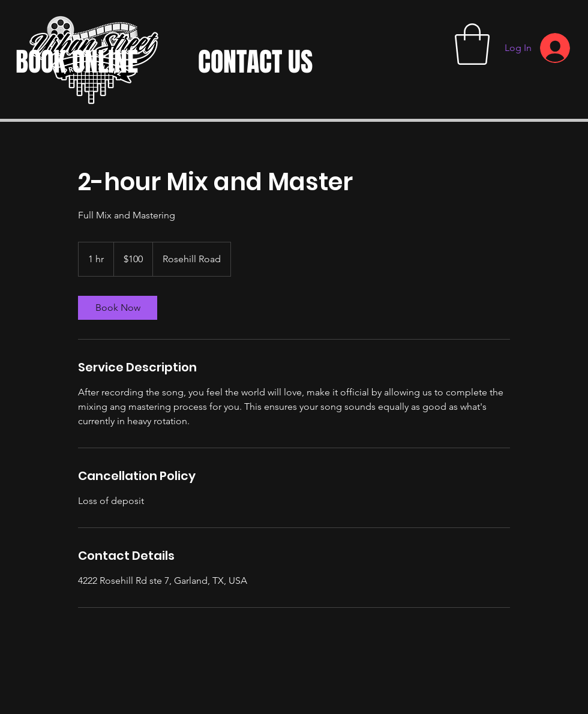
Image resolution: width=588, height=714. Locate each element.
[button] (472, 44)
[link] (118, 308)
